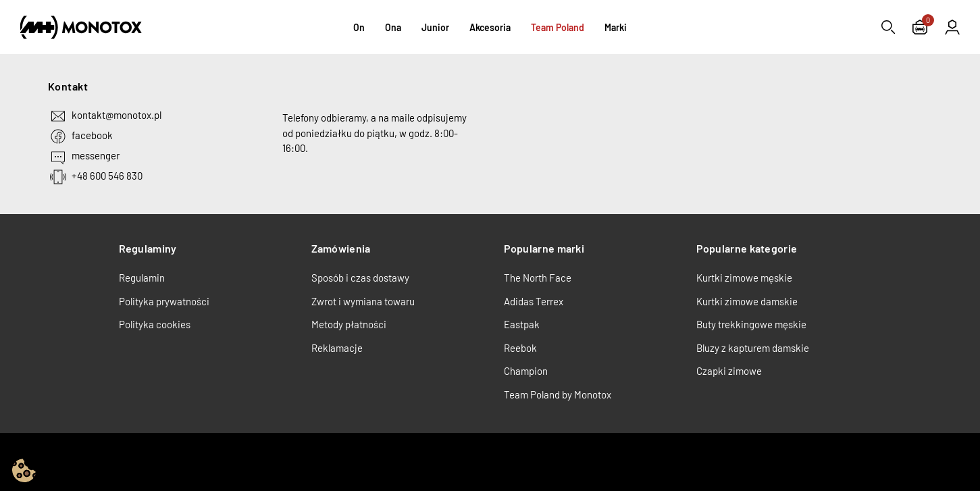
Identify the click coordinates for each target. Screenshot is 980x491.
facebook (92, 135)
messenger (96, 155)
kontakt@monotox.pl (117, 115)
